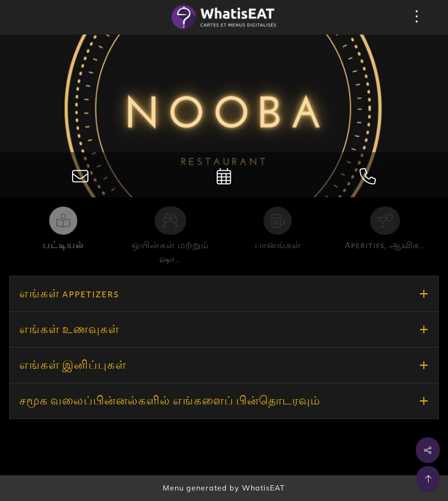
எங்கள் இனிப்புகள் (73, 365)
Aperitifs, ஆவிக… (385, 245)
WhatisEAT (264, 488)
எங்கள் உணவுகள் (69, 330)
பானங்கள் (278, 245)
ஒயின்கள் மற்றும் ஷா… (170, 252)
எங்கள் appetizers (69, 294)
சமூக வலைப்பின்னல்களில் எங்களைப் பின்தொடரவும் (170, 401)
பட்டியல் (63, 245)
